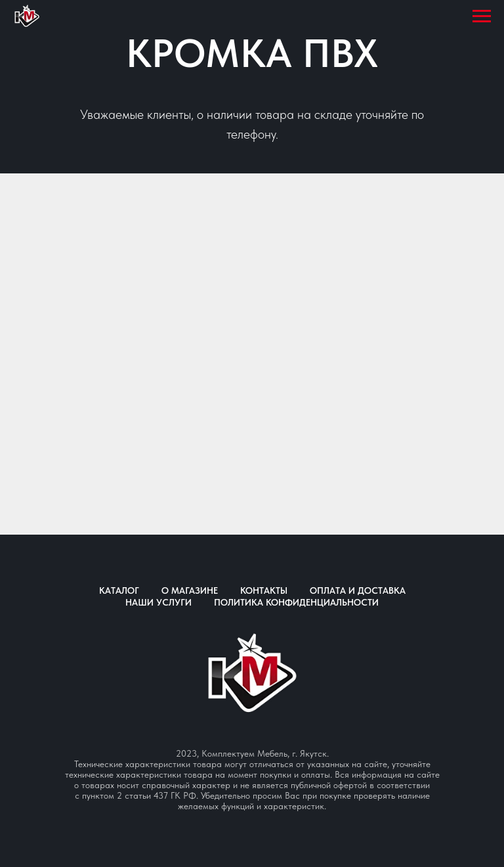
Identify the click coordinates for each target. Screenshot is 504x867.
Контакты (264, 590)
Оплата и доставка (358, 590)
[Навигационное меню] (482, 16)
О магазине (190, 590)
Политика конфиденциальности (296, 602)
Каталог (119, 590)
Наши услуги (158, 602)
